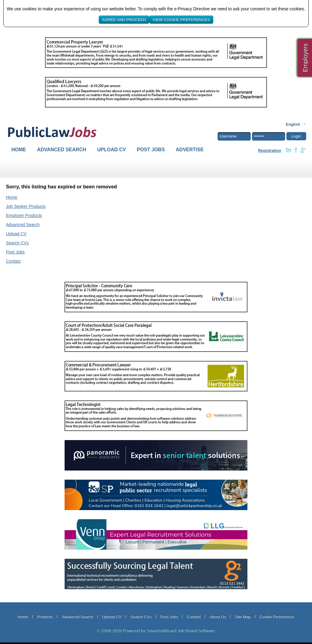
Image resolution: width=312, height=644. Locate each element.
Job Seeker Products (26, 206)
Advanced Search (62, 150)
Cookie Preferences (277, 617)
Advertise (190, 150)
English (293, 124)
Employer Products (24, 215)
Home (19, 150)
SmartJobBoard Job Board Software (181, 631)
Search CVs (18, 243)
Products (45, 617)
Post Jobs (151, 150)
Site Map (243, 617)
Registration (270, 150)
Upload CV (112, 150)
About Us (218, 617)
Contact (13, 261)
